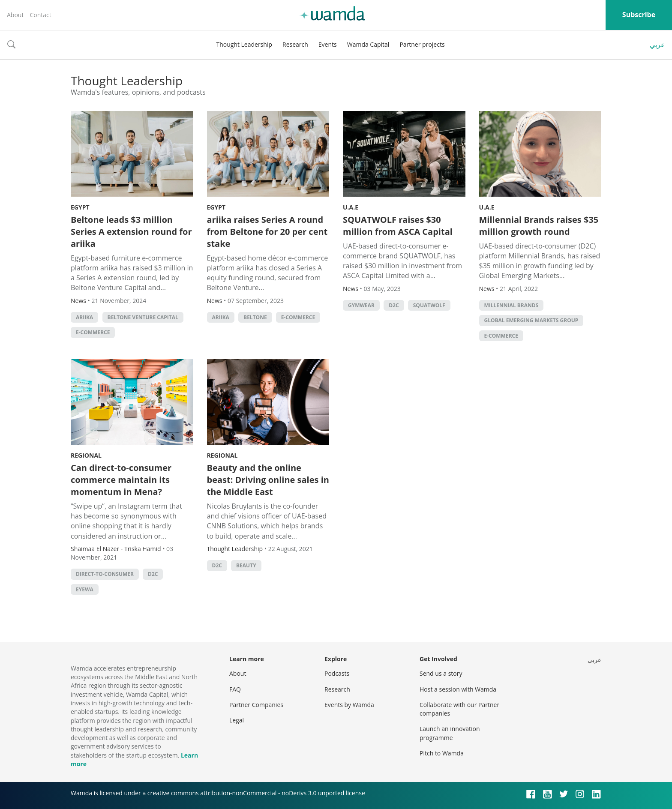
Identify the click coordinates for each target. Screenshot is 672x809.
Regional (86, 455)
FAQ (235, 689)
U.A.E (351, 207)
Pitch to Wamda (442, 753)
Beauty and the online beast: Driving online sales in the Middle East (268, 480)
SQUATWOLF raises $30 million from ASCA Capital (398, 226)
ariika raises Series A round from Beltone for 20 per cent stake (267, 232)
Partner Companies (256, 705)
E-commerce (93, 332)
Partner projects (422, 44)
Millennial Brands (511, 305)
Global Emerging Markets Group (531, 320)
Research (295, 44)
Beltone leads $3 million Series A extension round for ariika (131, 232)
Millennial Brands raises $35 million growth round (539, 226)
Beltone (255, 317)
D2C (394, 305)
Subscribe (639, 15)
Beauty (246, 565)
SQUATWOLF (429, 305)
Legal (237, 720)
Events (328, 44)
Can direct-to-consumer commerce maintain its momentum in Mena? (121, 480)
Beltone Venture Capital (143, 317)
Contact (40, 15)
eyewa (85, 589)
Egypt (80, 207)
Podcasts (337, 673)
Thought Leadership (244, 44)
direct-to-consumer (105, 574)
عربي (657, 45)
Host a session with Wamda (458, 689)
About (15, 15)
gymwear (361, 305)
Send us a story (441, 673)
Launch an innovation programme (450, 733)
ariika (84, 317)
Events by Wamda (349, 705)
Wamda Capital (368, 44)
